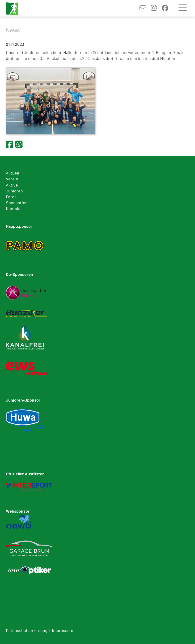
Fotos (11, 197)
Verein (12, 179)
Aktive (12, 185)
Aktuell (12, 173)
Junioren (14, 191)
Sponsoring (17, 203)
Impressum (63, 630)
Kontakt (13, 208)
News (13, 30)
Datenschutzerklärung (27, 630)
